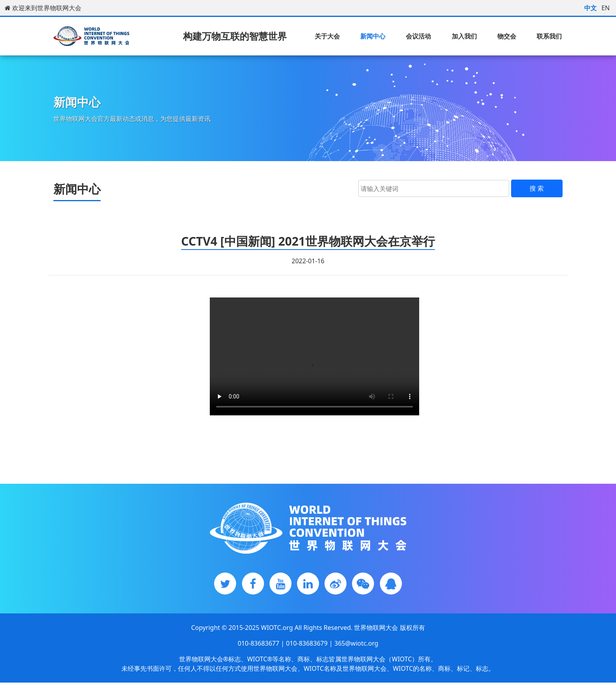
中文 (590, 8)
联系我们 (549, 36)
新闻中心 (373, 36)
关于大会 (327, 36)
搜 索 (537, 188)
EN (606, 8)
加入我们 (464, 36)
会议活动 (418, 36)
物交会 (507, 36)
